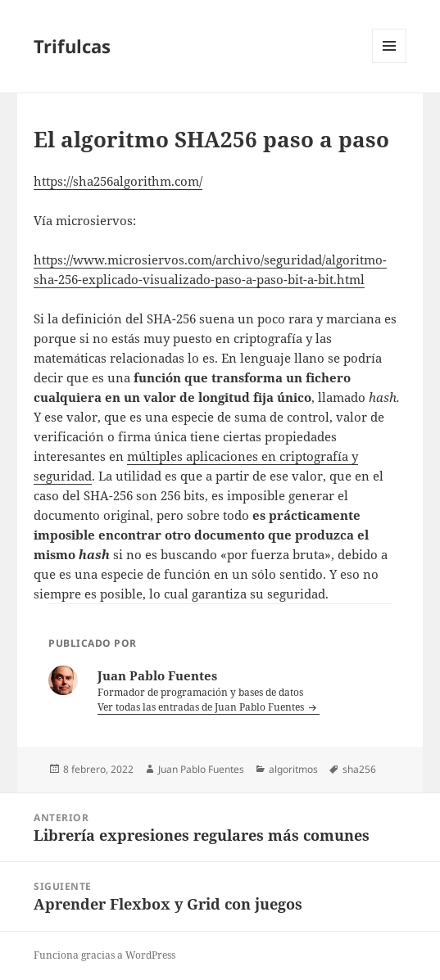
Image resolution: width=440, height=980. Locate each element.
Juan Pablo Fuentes (201, 769)
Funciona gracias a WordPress (104, 955)
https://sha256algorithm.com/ (118, 181)
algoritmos (293, 769)
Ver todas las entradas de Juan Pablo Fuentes (202, 707)
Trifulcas (72, 46)
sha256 (359, 769)
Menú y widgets (390, 63)
